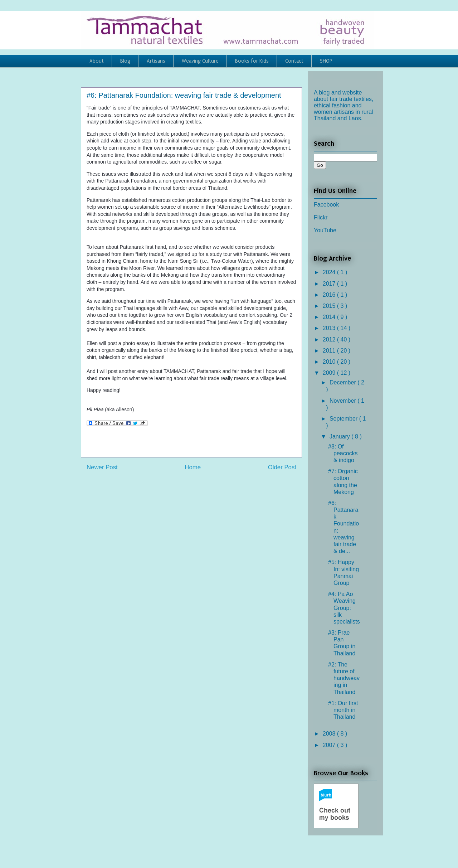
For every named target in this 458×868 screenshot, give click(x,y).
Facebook (326, 205)
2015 (330, 306)
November (343, 401)
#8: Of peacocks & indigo (343, 453)
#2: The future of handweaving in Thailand (344, 678)
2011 (330, 351)
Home (193, 467)
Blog (125, 61)
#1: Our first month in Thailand (343, 710)
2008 (330, 734)
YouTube (325, 230)
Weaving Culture (200, 61)
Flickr (321, 217)
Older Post (282, 467)
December (343, 382)
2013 (330, 328)
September (344, 419)
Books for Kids (252, 61)
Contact (294, 61)
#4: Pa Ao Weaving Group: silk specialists (344, 608)
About (97, 61)
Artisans (156, 61)
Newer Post (102, 467)
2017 (330, 284)
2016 (330, 295)
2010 (330, 362)
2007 (330, 745)
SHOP (326, 61)
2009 (330, 373)
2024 (330, 272)
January (340, 437)
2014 (330, 317)
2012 (330, 340)
